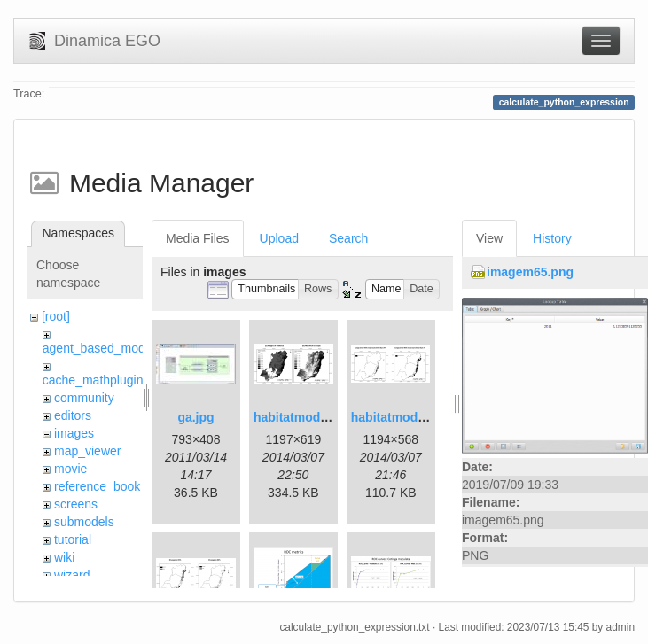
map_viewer (87, 451)
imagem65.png (530, 272)
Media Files (198, 238)
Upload (279, 238)
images (74, 433)
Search (348, 238)
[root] (56, 316)
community (84, 398)
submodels (84, 522)
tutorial (73, 539)
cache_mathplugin (93, 380)
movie (70, 469)
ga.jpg (195, 417)
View (489, 238)
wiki (64, 557)
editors (73, 415)
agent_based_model (99, 348)
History (552, 238)
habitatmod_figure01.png (328, 417)
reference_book (97, 486)
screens (76, 504)
